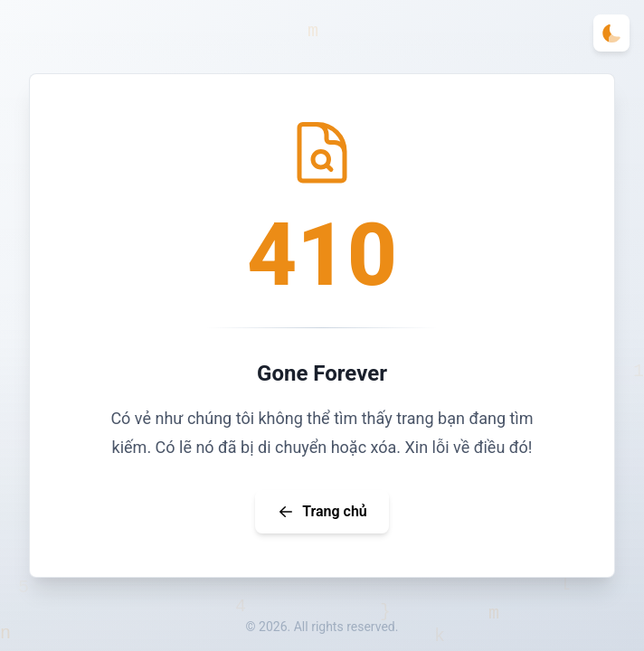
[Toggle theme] (611, 33)
